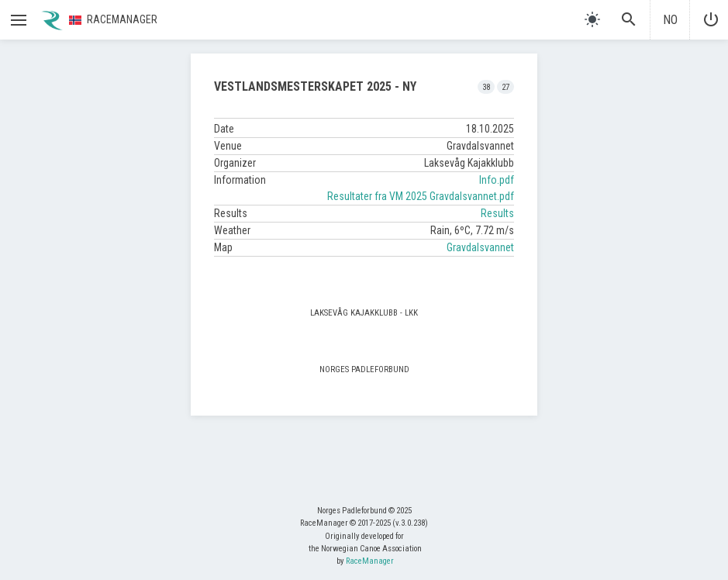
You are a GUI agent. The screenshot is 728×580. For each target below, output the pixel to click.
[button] (19, 20)
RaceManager (370, 561)
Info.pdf (497, 180)
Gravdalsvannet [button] (480, 247)
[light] (592, 19)
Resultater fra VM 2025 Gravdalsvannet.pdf (421, 196)
